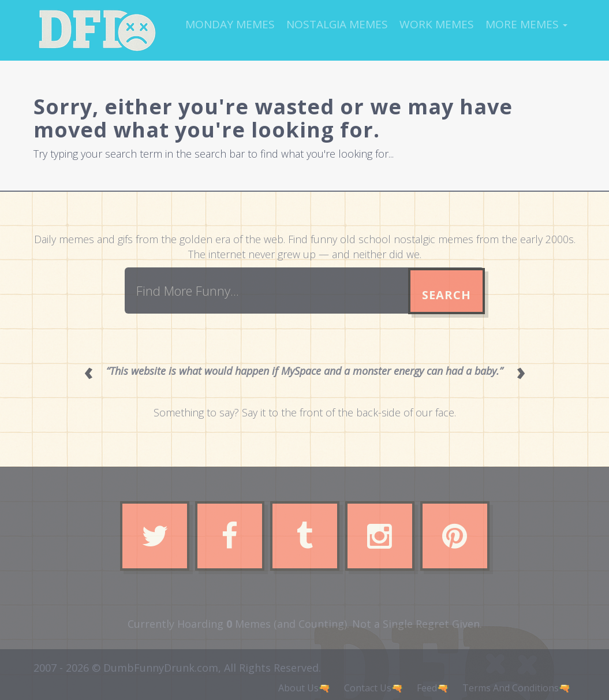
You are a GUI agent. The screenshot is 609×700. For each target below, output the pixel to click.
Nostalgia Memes (337, 24)
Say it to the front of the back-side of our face (348, 412)
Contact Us (368, 688)
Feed (427, 688)
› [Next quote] (521, 371)
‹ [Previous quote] (89, 371)
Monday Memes (230, 24)
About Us (298, 688)
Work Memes (437, 24)
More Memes (526, 24)
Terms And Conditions (511, 688)
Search (447, 295)
